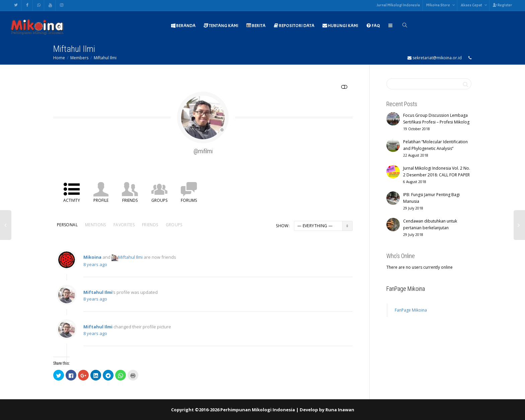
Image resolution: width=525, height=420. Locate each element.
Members (79, 58)
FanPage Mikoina (406, 289)
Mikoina (92, 261)
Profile (101, 200)
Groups (159, 200)
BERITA (256, 26)
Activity (72, 200)
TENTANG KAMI (221, 26)
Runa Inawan (340, 410)
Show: (283, 226)
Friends (130, 200)
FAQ (373, 26)
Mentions (96, 225)
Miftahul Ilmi (105, 58)
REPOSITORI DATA (294, 26)
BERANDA (183, 26)
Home (59, 58)
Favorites (124, 225)
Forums (189, 200)
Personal (67, 225)
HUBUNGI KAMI (340, 26)
